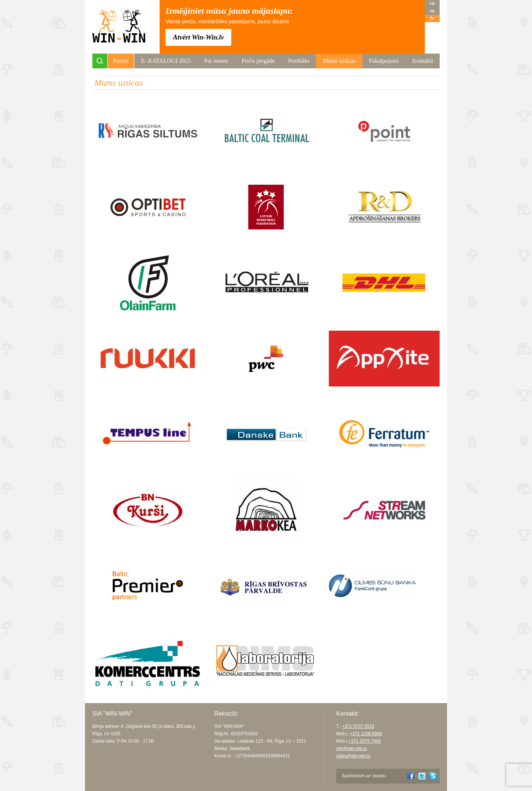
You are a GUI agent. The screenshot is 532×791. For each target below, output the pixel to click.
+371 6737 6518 (358, 726)
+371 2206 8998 (366, 734)
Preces (121, 61)
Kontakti (423, 61)
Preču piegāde (258, 61)
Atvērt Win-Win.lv (198, 37)
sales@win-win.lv (353, 756)
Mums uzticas (339, 61)
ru (432, 3)
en (432, 11)
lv (432, 18)
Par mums (216, 61)
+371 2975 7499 (364, 741)
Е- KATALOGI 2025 (166, 61)
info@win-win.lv (352, 749)
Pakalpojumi (384, 61)
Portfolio (299, 61)
